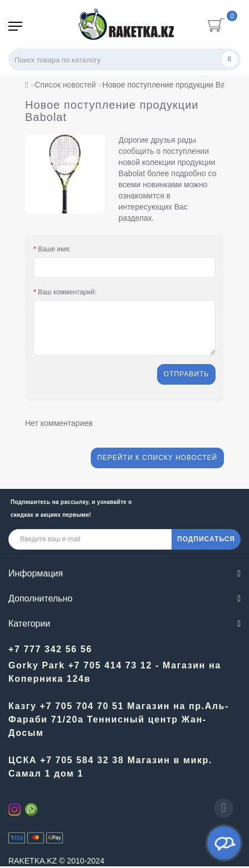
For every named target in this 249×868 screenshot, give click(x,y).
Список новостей (65, 85)
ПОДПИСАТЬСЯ (206, 540)
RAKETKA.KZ (33, 862)
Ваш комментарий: (67, 292)
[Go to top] (224, 808)
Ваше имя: (54, 249)
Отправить (186, 375)
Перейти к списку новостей (157, 459)
